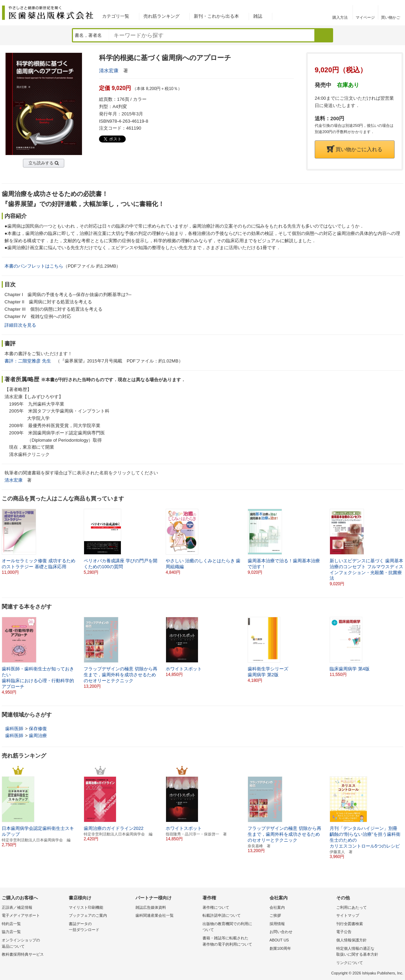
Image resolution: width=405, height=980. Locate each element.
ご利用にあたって (352, 907)
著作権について (216, 907)
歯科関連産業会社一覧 (155, 915)
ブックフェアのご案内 (88, 915)
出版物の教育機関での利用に (234, 927)
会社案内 (277, 907)
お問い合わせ (281, 932)
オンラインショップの (34, 944)
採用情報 (277, 924)
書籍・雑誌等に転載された (234, 942)
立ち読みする (41, 163)
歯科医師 (14, 729)
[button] (398, 542)
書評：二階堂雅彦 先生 (28, 361)
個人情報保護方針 (352, 940)
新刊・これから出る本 (216, 16)
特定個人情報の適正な (368, 952)
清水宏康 (109, 71)
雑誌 (258, 16)
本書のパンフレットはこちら (34, 266)
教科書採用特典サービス (23, 954)
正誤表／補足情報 (17, 907)
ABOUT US (279, 940)
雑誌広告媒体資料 (151, 907)
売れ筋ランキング (162, 16)
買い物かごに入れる (355, 149)
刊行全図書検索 (350, 924)
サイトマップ (348, 915)
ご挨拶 (275, 915)
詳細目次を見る (20, 325)
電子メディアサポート (21, 915)
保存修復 (38, 729)
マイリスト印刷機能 (86, 907)
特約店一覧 (11, 924)
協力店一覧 (11, 932)
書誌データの (101, 927)
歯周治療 (38, 736)
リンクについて (350, 963)
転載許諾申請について (222, 915)
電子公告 (344, 932)
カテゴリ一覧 (116, 16)
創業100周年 (280, 948)
